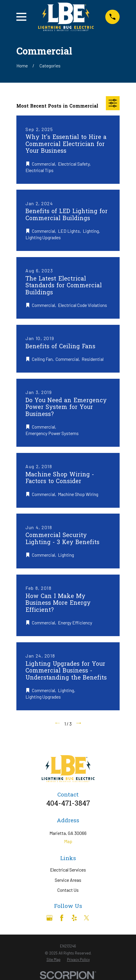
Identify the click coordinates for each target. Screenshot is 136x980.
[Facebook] (62, 918)
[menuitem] (54, 959)
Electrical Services (68, 870)
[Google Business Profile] (49, 918)
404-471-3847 (68, 804)
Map (68, 841)
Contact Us (68, 890)
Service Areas (68, 880)
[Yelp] (74, 918)
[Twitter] (87, 918)
